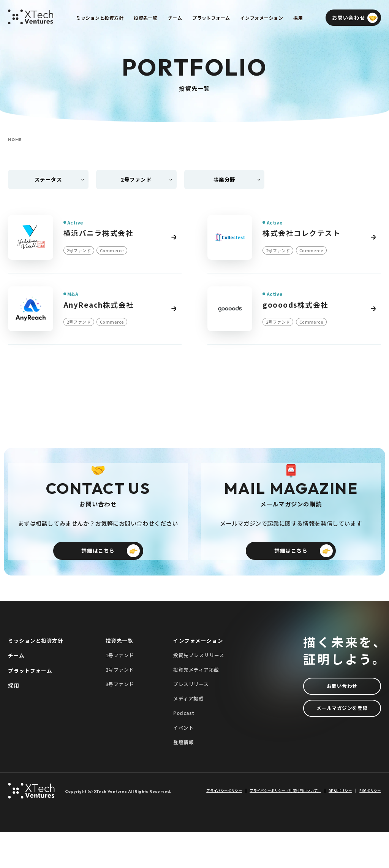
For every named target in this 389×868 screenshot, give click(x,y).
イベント (183, 763)
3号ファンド (120, 720)
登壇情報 (183, 778)
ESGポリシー (370, 827)
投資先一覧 (119, 677)
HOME (15, 140)
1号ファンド (120, 691)
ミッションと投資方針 (36, 677)
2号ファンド (120, 706)
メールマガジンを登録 (342, 744)
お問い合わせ (342, 722)
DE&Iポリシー (340, 827)
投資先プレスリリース (199, 691)
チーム (16, 691)
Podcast (184, 749)
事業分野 (225, 179)
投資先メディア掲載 (196, 706)
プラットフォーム (30, 706)
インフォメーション (198, 677)
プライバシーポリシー (224, 827)
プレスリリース (191, 720)
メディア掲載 (188, 734)
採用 (13, 721)
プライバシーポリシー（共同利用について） (285, 827)
